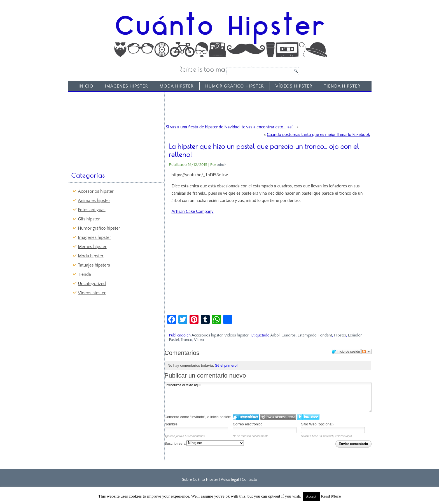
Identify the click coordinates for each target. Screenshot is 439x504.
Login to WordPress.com (278, 417)
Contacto (249, 480)
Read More (331, 496)
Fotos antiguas (92, 210)
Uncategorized (92, 284)
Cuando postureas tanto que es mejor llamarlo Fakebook (318, 134)
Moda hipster (177, 86)
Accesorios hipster (96, 191)
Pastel (174, 340)
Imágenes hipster (126, 86)
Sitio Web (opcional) (317, 424)
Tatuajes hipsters (94, 265)
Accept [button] (311, 496)
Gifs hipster (89, 219)
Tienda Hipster (342, 86)
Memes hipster (92, 247)
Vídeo (199, 340)
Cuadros (289, 335)
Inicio (86, 86)
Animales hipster (94, 201)
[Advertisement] (112, 129)
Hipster (340, 335)
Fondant (325, 335)
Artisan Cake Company (193, 211)
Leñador (355, 335)
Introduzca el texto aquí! (268, 397)
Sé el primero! (226, 365)
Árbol (275, 335)
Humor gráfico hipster (235, 86)
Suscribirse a (204, 443)
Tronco (186, 340)
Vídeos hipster (294, 86)
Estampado (307, 335)
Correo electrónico (247, 424)
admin (222, 165)
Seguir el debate (366, 352)
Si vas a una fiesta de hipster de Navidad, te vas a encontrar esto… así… (231, 127)
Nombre (171, 424)
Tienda (85, 274)
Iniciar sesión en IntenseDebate (246, 417)
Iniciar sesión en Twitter (308, 417)
